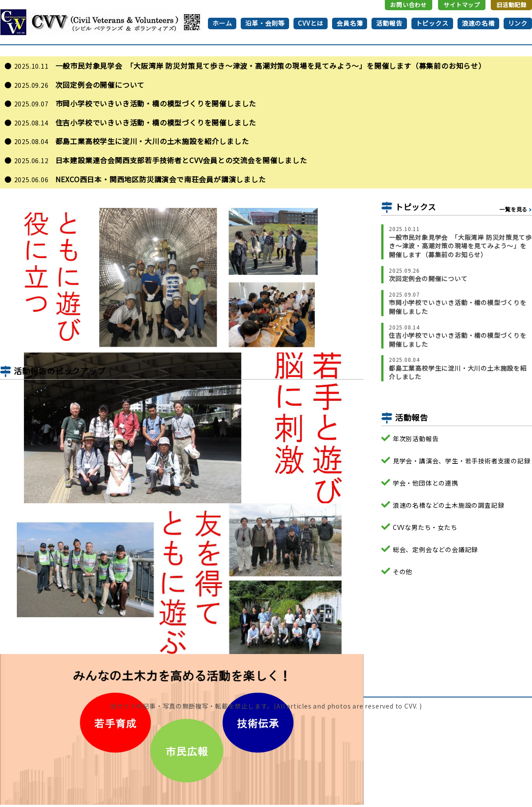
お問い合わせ (409, 5)
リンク (518, 23)
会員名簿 (350, 23)
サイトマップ (462, 5)
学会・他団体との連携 (426, 483)
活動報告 (389, 23)
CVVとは (311, 23)
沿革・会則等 (265, 23)
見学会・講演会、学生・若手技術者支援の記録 (462, 460)
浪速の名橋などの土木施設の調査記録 (449, 505)
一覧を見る (513, 210)
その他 (403, 571)
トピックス (432, 23)
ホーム (222, 23)
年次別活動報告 (416, 439)
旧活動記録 (511, 5)
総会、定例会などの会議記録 (435, 549)
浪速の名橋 (478, 23)
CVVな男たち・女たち (425, 528)
